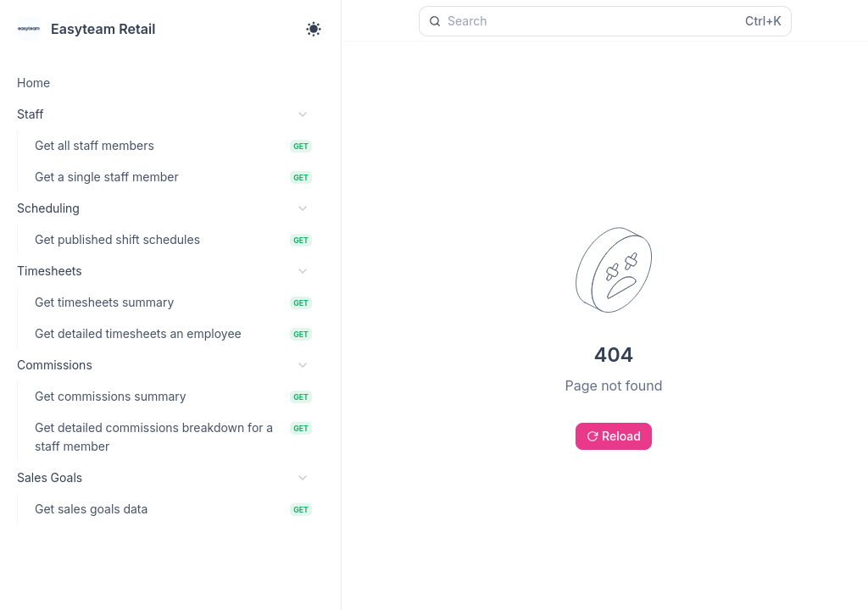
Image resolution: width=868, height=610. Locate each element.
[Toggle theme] (314, 29)
